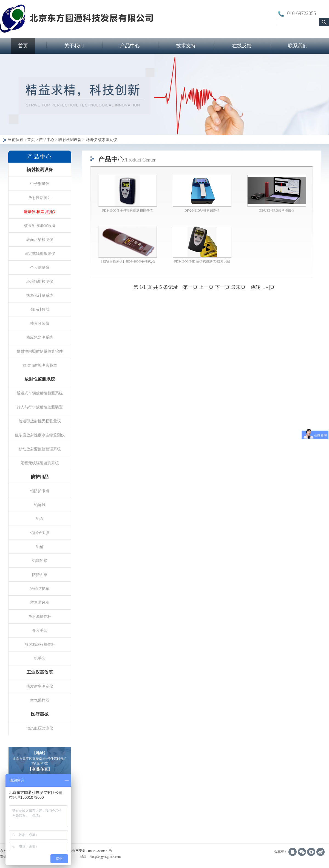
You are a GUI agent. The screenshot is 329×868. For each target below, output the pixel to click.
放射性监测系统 (40, 379)
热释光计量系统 (40, 295)
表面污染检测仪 (40, 240)
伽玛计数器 (40, 309)
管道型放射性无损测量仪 (40, 421)
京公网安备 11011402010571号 (90, 851)
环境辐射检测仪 (40, 281)
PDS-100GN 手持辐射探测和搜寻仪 (127, 210)
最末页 (238, 287)
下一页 (222, 287)
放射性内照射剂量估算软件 (40, 351)
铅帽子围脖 (40, 533)
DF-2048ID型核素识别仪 (202, 210)
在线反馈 (242, 46)
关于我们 (74, 46)
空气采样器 (40, 700)
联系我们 (298, 46)
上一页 (206, 287)
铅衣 (40, 519)
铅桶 (40, 547)
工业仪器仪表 (40, 672)
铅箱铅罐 (40, 561)
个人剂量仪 (40, 267)
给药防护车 (40, 589)
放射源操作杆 (40, 616)
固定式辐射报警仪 (40, 253)
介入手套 (40, 630)
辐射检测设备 (40, 170)
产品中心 (130, 46)
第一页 (190, 287)
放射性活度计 (40, 198)
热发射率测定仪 (40, 686)
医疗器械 (40, 714)
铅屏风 (40, 505)
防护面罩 (40, 575)
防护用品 (40, 477)
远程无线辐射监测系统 (40, 463)
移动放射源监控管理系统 (40, 449)
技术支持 (186, 46)
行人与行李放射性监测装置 (40, 407)
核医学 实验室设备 (40, 226)
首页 (23, 46)
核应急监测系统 (40, 337)
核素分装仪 (40, 323)
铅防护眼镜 (40, 491)
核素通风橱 (40, 602)
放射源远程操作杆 (40, 644)
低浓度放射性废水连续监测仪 (40, 435)
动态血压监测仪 (40, 728)
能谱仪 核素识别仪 (40, 212)
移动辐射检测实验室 (40, 365)
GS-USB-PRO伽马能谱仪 (277, 210)
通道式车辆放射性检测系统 (40, 393)
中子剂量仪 (40, 184)
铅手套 (40, 658)
